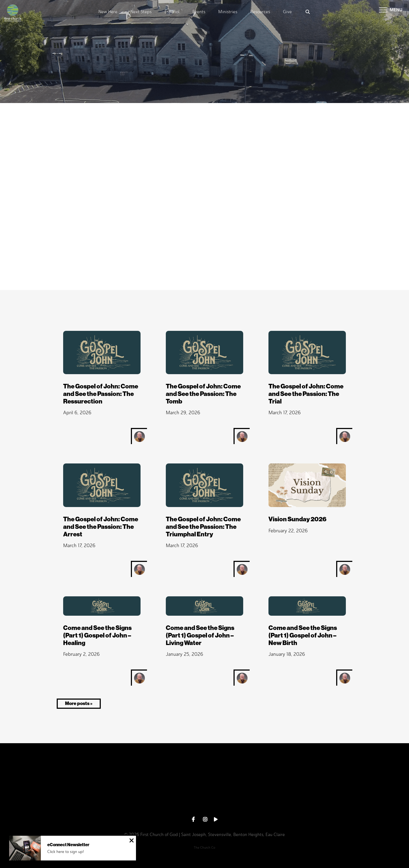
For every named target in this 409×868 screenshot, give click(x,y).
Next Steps (141, 12)
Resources (260, 12)
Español (172, 12)
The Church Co (204, 848)
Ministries (228, 12)
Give (287, 12)
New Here (108, 12)
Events (199, 12)
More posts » (79, 703)
